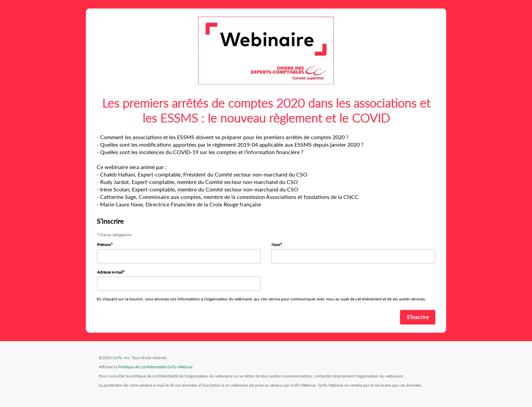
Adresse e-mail (110, 272)
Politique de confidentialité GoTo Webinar (155, 367)
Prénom (104, 245)
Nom (276, 245)
